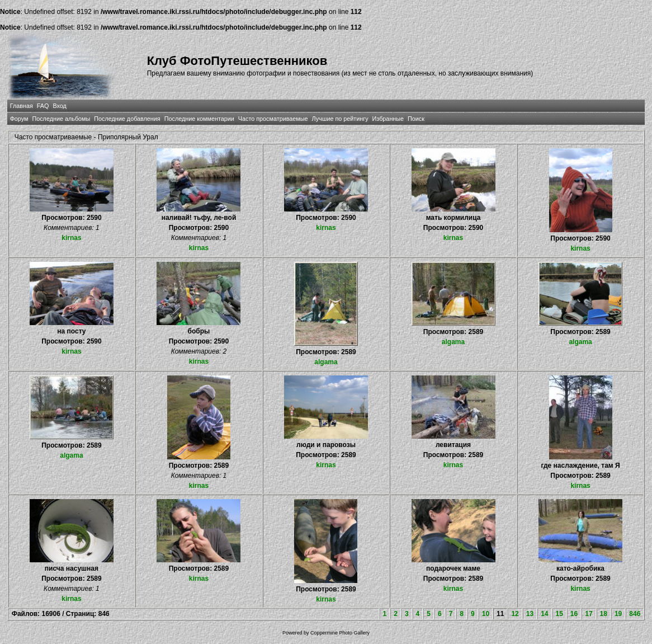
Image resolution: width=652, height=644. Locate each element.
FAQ (43, 106)
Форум (19, 119)
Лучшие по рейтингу (340, 119)
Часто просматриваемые (273, 119)
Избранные (388, 119)
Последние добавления (127, 119)
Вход (59, 106)
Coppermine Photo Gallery (340, 633)
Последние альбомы (61, 119)
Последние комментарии (199, 119)
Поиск (416, 119)
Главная (22, 106)
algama (326, 362)
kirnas (71, 238)
